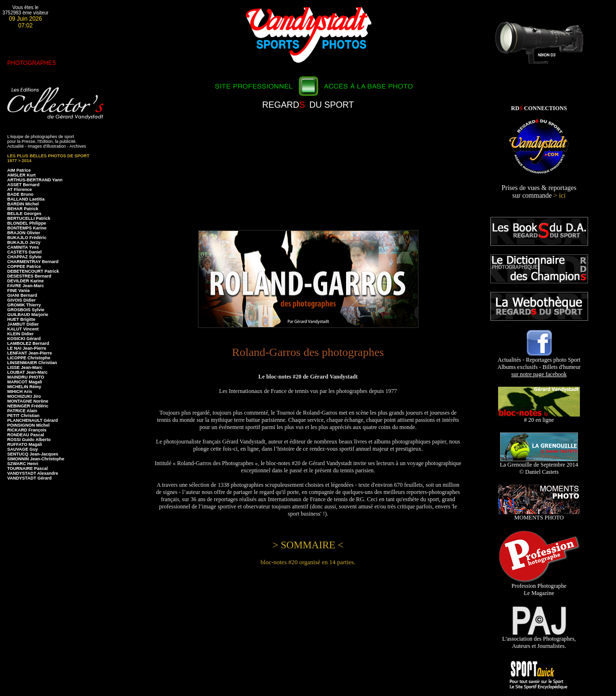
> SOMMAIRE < (308, 545)
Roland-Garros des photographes (308, 352)
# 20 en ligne (539, 417)
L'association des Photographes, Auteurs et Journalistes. (539, 640)
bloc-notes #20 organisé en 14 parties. (308, 562)
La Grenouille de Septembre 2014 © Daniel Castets (539, 466)
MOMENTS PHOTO (539, 515)
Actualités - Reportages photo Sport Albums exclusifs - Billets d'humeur (539, 364)
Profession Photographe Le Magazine (539, 587)
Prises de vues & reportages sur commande (539, 192)
